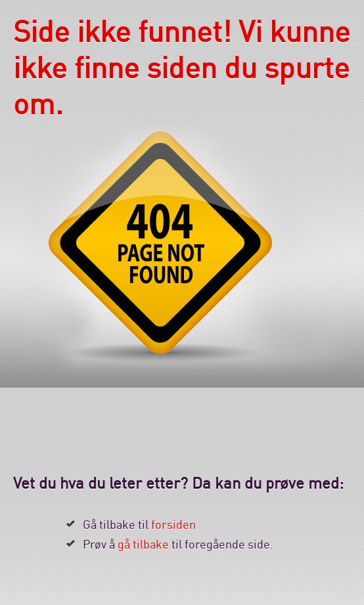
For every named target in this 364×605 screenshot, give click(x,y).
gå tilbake (143, 544)
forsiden (173, 524)
